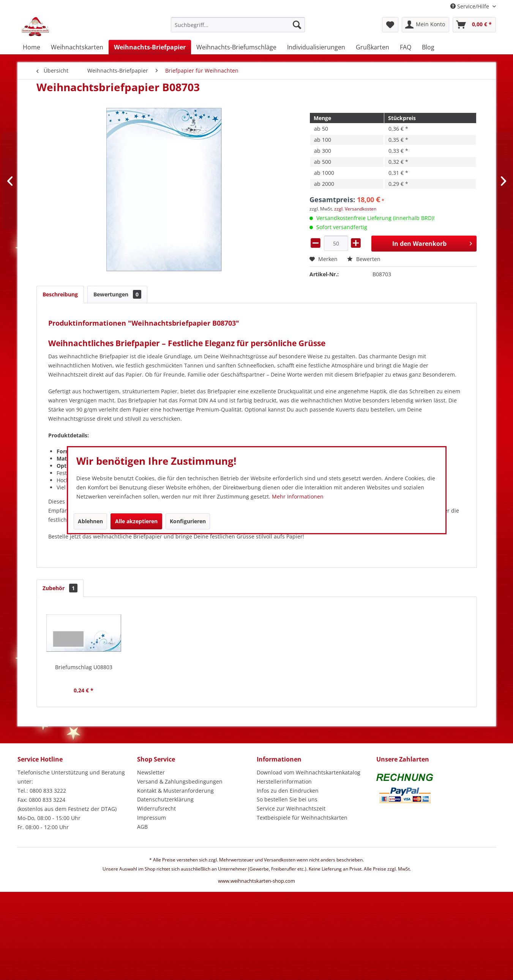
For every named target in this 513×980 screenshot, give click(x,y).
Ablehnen (90, 521)
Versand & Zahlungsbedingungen (180, 781)
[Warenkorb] (474, 25)
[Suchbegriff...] (238, 25)
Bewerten (364, 259)
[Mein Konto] (425, 25)
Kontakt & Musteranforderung (175, 791)
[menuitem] (238, 28)
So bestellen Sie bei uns (287, 799)
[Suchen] (297, 25)
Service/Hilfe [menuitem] (470, 6)
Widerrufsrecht (156, 808)
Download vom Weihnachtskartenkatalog (309, 772)
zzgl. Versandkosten (355, 209)
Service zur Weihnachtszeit (291, 808)
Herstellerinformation (284, 781)
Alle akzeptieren (136, 521)
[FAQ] (406, 47)
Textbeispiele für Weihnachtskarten (302, 818)
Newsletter (151, 772)
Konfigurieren (188, 521)
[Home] (32, 47)
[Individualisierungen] (316, 47)
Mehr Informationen (298, 496)
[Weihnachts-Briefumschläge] (236, 47)
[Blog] (428, 47)
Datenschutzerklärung (165, 799)
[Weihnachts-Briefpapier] (150, 47)
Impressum (152, 818)
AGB (142, 827)
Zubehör (60, 588)
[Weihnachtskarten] (77, 47)
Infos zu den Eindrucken (288, 791)
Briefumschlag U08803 (84, 667)
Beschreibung (60, 294)
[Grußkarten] (373, 47)
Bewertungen (117, 294)
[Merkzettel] (390, 25)
